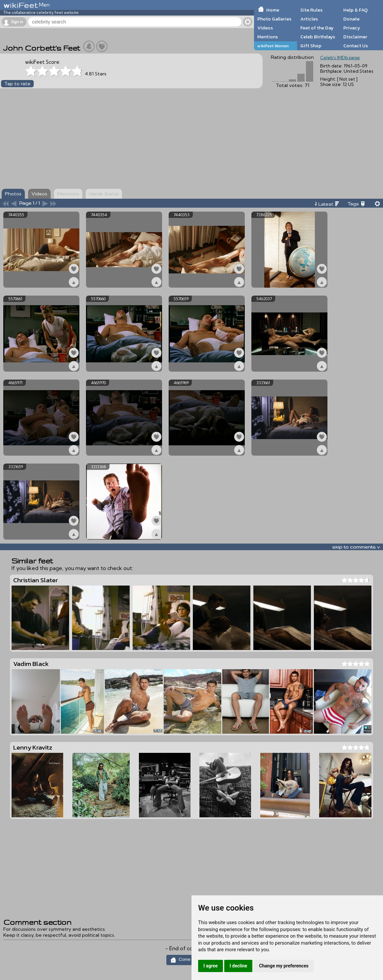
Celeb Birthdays (318, 37)
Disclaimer (355, 37)
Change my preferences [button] (284, 966)
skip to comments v (356, 547)
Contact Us (356, 46)
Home (273, 10)
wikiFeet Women (273, 46)
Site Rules (311, 10)
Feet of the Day (317, 28)
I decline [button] (238, 966)
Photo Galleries (274, 19)
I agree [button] (211, 966)
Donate (351, 19)
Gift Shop (311, 46)
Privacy (352, 28)
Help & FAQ (356, 10)
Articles (309, 19)
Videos (265, 28)
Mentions (268, 37)
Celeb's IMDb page (340, 58)
